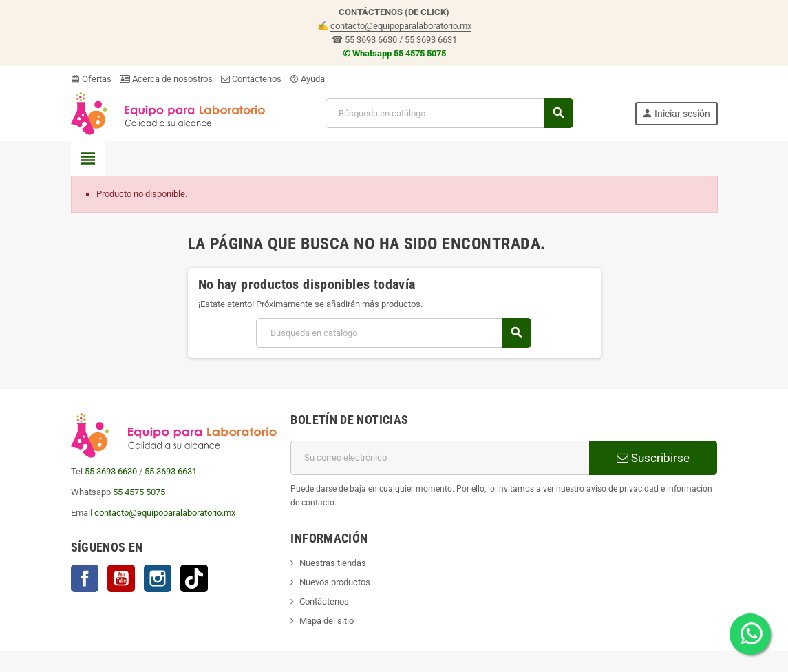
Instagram (158, 578)
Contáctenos (251, 79)
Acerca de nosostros (166, 79)
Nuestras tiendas (333, 563)
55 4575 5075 (139, 492)
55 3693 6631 (431, 40)
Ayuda (307, 79)
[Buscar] (449, 113)
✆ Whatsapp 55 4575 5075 (394, 53)
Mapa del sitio (327, 621)
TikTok (194, 578)
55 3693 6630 (371, 40)
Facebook (85, 578)
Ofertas (91, 79)
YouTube (121, 578)
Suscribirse (653, 458)
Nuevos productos (335, 582)
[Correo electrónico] (440, 458)
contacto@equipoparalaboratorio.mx (401, 26)
